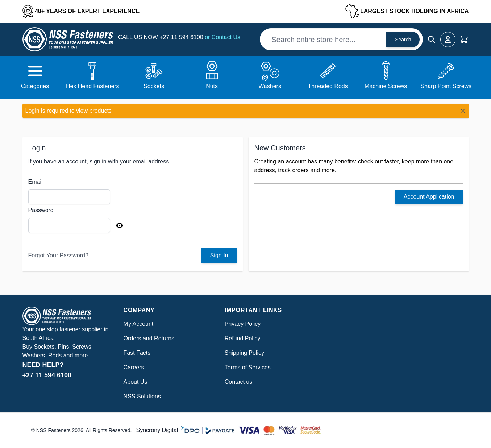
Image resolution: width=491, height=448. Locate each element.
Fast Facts (137, 353)
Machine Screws (386, 86)
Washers (270, 86)
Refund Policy (243, 338)
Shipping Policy (244, 353)
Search (403, 40)
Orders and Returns (149, 338)
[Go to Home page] (68, 39)
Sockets (154, 86)
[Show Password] (120, 225)
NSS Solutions (142, 396)
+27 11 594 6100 (182, 37)
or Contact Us (222, 37)
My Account (139, 324)
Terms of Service (246, 367)
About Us (136, 382)
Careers (134, 367)
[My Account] (448, 40)
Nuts (212, 86)
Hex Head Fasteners (93, 86)
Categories (35, 86)
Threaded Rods (328, 86)
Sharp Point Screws (446, 86)
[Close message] (463, 111)
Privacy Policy (243, 324)
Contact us (238, 382)
